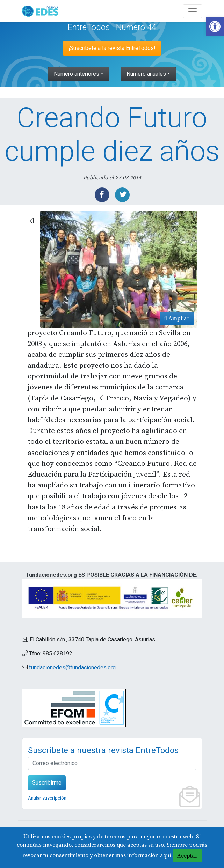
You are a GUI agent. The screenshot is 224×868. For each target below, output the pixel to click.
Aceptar (187, 856)
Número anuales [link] (146, 74)
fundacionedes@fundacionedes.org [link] (72, 667)
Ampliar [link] (177, 318)
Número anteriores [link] (77, 74)
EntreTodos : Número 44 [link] (112, 27)
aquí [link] (166, 855)
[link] (215, 27)
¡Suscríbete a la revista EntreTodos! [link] (112, 48)
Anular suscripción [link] (47, 798)
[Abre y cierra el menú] (193, 11)
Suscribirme (47, 783)
